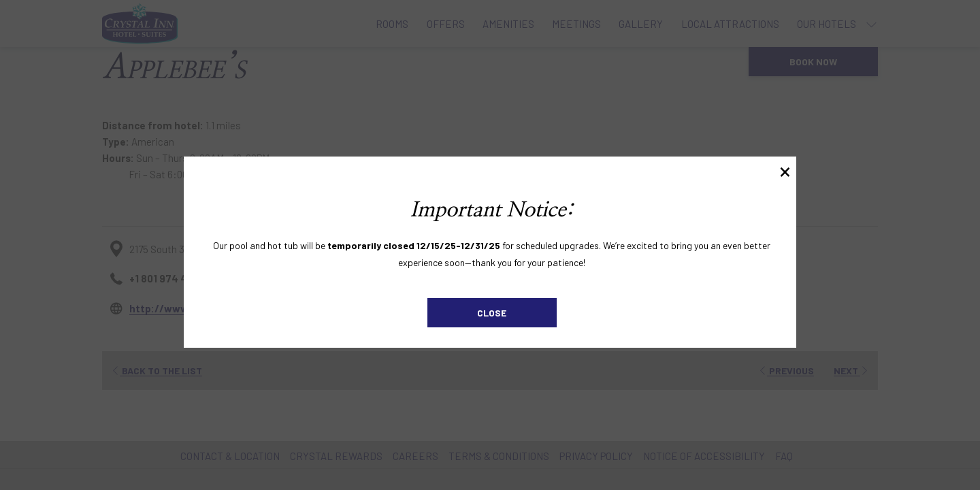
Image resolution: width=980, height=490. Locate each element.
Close (492, 313)
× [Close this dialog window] (785, 170)
